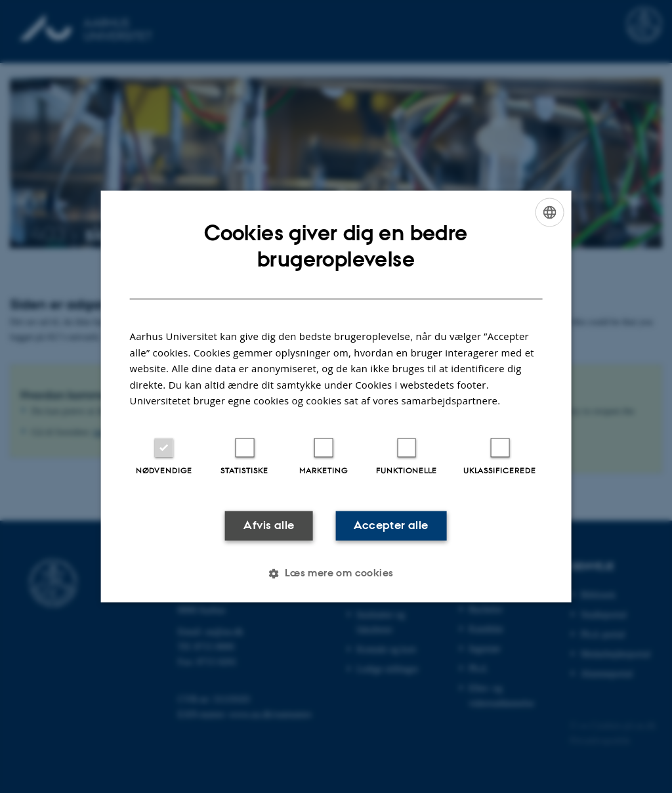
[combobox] (549, 212)
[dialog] (336, 396)
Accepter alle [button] (391, 525)
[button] (336, 574)
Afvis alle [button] (269, 525)
